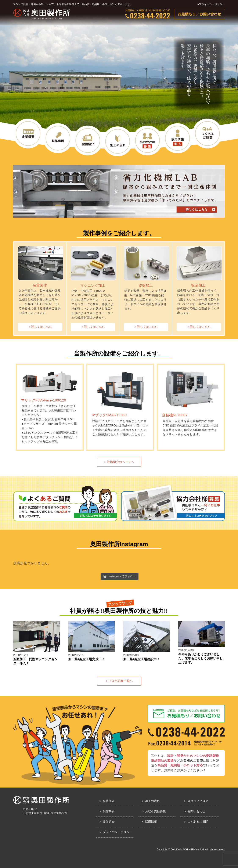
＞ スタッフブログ (196, 801)
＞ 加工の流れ (151, 801)
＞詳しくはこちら (40, 327)
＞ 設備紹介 (107, 822)
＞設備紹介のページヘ (119, 462)
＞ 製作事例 (107, 811)
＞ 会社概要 (107, 801)
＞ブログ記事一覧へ (119, 681)
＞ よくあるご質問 (196, 822)
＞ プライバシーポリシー (116, 832)
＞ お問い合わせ (194, 811)
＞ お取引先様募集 (154, 811)
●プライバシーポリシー (211, 4)
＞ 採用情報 (149, 822)
